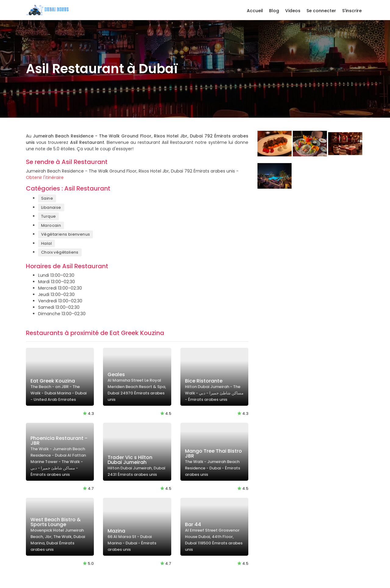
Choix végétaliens (60, 252)
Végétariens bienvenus (66, 234)
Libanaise (51, 207)
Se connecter (321, 11)
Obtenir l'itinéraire (45, 177)
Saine (47, 198)
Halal (46, 243)
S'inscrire (352, 11)
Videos (293, 11)
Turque (48, 216)
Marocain (51, 225)
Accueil (255, 11)
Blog (274, 11)
